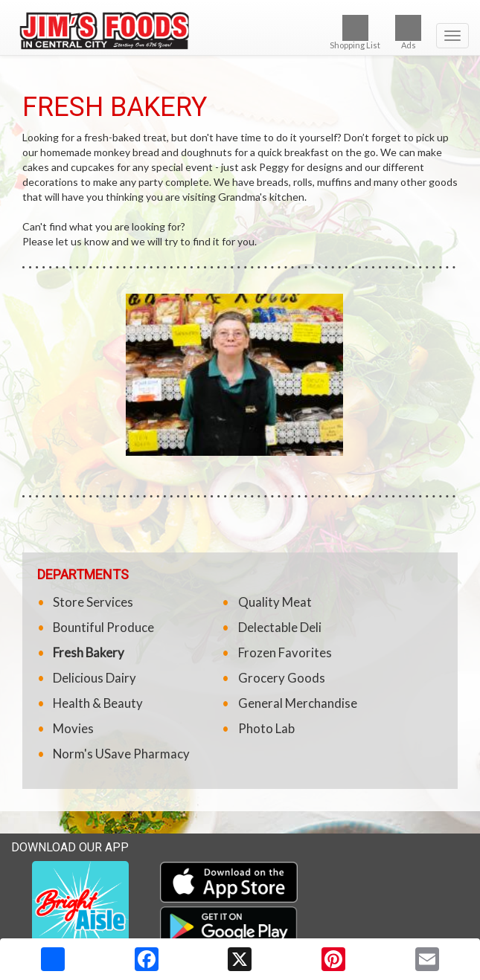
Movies (73, 728)
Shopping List (355, 32)
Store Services (93, 602)
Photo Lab (266, 728)
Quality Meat (275, 602)
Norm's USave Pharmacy (121, 754)
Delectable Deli (280, 627)
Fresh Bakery (89, 652)
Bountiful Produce (103, 627)
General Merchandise (298, 703)
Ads (408, 32)
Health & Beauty (98, 703)
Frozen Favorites (285, 652)
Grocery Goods (282, 678)
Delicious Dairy (95, 678)
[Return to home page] (240, 29)
